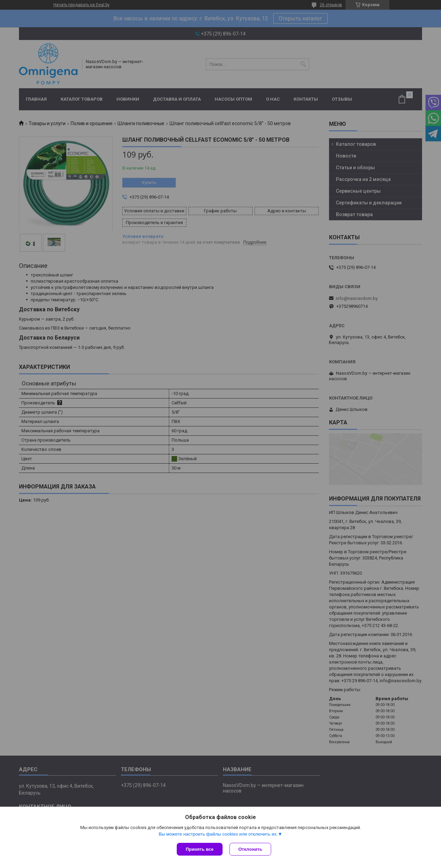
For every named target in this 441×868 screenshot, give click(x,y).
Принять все (200, 849)
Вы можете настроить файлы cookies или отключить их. (218, 834)
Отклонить (250, 849)
